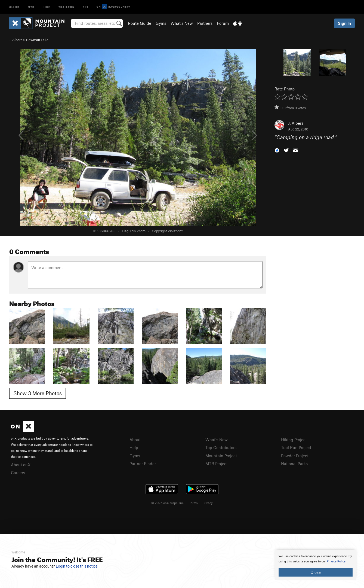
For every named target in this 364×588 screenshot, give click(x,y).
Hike (47, 7)
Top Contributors (221, 447)
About (135, 440)
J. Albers (16, 40)
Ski (86, 7)
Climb (14, 7)
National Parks (294, 464)
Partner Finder (143, 464)
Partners (205, 23)
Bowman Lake (37, 40)
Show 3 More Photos (38, 393)
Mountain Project (221, 456)
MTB (31, 7)
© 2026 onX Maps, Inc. (168, 503)
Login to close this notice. (77, 566)
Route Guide (140, 23)
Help (134, 447)
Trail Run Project (296, 447)
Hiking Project (294, 440)
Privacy (208, 503)
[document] (316, 565)
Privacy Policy (336, 561)
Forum (223, 23)
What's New (182, 23)
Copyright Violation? (167, 231)
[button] (277, 150)
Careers (18, 473)
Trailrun (67, 7)
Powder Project (295, 456)
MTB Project (217, 464)
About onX (21, 465)
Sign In (344, 23)
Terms (193, 503)
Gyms (161, 23)
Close (316, 572)
